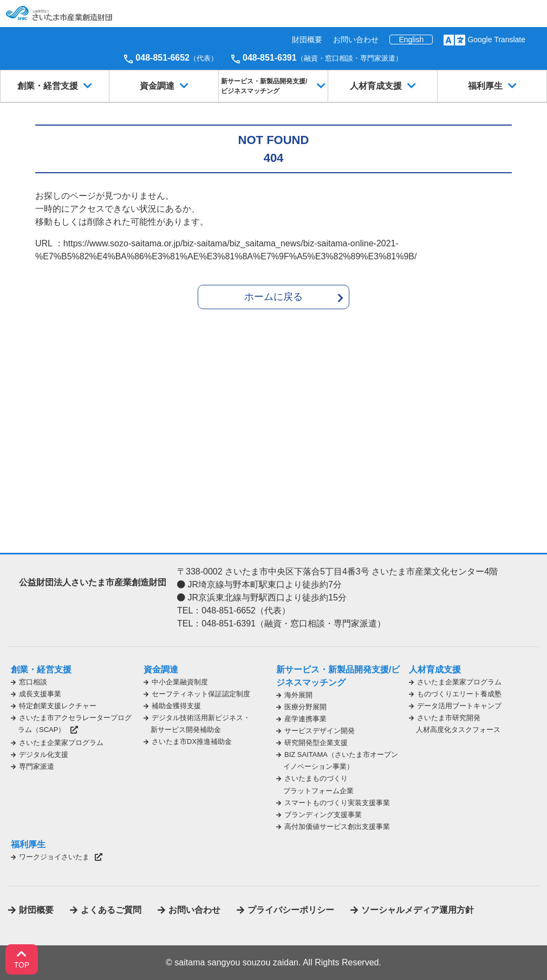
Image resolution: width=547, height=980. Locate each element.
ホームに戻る (273, 297)
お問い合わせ (356, 40)
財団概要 (307, 40)
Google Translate (496, 40)
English (411, 40)
